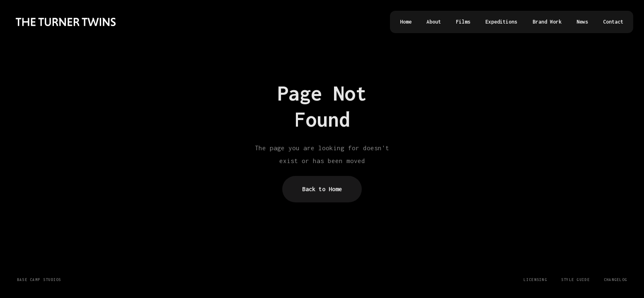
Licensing (535, 280)
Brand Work (547, 22)
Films (463, 22)
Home (406, 22)
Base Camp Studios (39, 280)
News (582, 22)
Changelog (616, 280)
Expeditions (501, 22)
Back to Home (322, 189)
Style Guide (575, 280)
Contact (613, 22)
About (434, 22)
